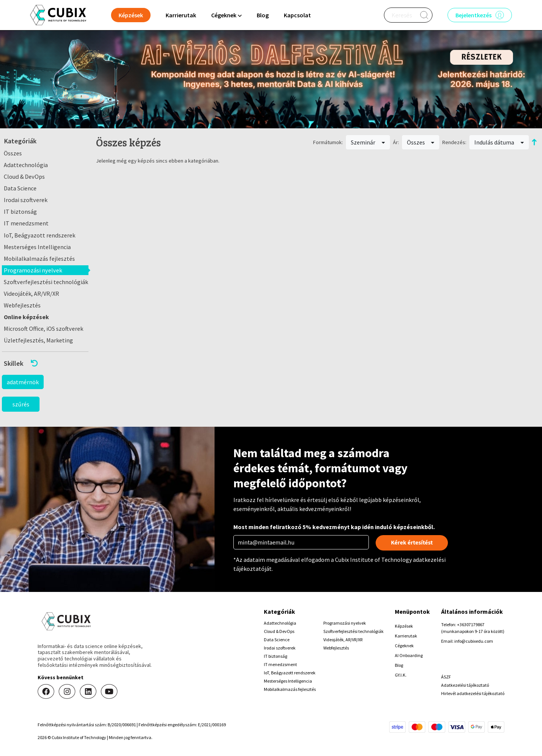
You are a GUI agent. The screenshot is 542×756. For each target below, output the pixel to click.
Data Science (20, 188)
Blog (263, 15)
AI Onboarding (409, 655)
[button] (45, 363)
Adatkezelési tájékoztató (465, 685)
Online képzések (26, 317)
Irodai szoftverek (26, 200)
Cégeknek (404, 646)
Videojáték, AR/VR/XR (31, 294)
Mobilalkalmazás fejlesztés (39, 259)
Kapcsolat (297, 15)
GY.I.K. (401, 675)
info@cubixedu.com (474, 641)
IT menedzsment (26, 223)
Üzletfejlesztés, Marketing (38, 340)
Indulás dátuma (499, 142)
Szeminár (368, 142)
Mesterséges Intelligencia (37, 247)
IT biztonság (20, 211)
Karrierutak (181, 15)
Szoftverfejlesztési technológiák (46, 282)
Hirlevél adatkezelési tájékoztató (473, 693)
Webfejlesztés (22, 305)
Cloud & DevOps (24, 176)
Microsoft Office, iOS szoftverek (43, 329)
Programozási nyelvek (33, 270)
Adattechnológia (26, 165)
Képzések (404, 626)
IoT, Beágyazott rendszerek (40, 235)
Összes (13, 153)
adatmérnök (23, 382)
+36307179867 (471, 624)
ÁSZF (446, 677)
